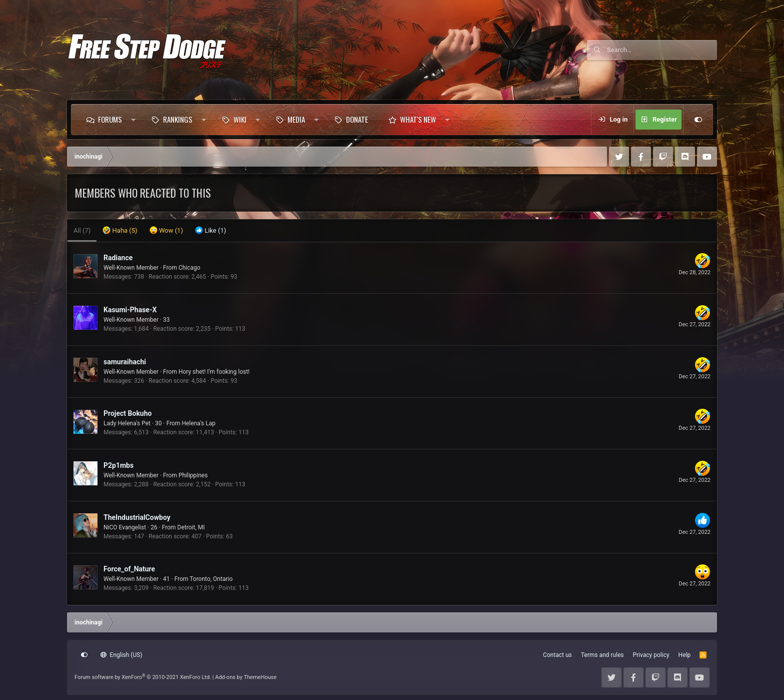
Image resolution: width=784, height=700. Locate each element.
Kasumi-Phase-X (130, 310)
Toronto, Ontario (211, 579)
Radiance (118, 258)
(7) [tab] (82, 230)
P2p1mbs (118, 465)
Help (685, 655)
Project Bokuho (127, 413)
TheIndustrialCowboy (137, 517)
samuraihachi (125, 362)
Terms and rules (602, 655)
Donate (357, 119)
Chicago (189, 268)
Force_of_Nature (129, 569)
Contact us (557, 655)
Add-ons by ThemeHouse (246, 677)
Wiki (240, 119)
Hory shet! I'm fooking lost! (214, 372)
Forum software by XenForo (143, 677)
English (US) (121, 655)
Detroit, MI (191, 527)
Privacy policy (651, 655)
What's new (418, 119)
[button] (133, 120)
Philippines (193, 475)
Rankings (178, 119)
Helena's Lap (198, 423)
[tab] (120, 231)
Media (296, 119)
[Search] (662, 50)
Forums (110, 119)
